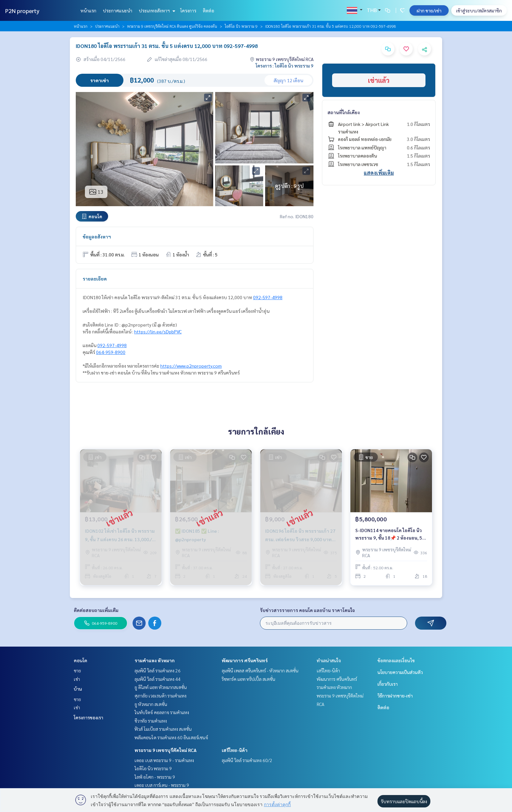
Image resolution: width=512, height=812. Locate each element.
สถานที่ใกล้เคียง (344, 112)
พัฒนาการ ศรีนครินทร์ (245, 660)
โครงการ (188, 10)
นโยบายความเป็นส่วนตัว (400, 672)
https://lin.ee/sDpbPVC (158, 331)
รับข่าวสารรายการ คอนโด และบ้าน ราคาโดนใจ (307, 610)
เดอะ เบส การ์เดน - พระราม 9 (162, 785)
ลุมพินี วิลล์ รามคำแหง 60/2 (247, 760)
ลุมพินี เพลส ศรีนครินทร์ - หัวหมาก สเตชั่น (260, 670)
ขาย (77, 670)
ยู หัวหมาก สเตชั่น (151, 704)
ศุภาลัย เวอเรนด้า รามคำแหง (160, 696)
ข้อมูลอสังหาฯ (97, 237)
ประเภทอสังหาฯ (156, 10)
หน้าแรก (88, 10)
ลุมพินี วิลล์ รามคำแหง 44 (158, 679)
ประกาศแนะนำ (118, 10)
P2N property (22, 11)
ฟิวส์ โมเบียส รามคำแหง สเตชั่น (163, 729)
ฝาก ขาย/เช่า (429, 10)
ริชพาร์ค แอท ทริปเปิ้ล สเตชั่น (248, 679)
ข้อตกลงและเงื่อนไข (396, 660)
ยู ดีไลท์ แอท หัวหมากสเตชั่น (161, 687)
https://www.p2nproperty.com (191, 366)
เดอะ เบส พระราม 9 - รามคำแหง (164, 760)
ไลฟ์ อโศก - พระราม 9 (155, 777)
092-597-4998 (268, 297)
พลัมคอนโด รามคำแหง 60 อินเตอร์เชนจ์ (171, 737)
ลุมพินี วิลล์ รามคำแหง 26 (158, 670)
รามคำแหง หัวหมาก (155, 660)
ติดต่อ (208, 10)
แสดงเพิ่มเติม (379, 173)
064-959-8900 (111, 352)
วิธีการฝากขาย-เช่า (395, 696)
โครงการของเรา (88, 717)
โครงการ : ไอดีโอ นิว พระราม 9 (285, 66)
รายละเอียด (95, 279)
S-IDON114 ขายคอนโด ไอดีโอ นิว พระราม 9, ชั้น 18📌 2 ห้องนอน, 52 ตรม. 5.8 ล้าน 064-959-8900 (390, 534)
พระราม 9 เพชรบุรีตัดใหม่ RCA (166, 750)
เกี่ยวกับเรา (388, 684)
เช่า (77, 679)
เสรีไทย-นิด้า (235, 750)
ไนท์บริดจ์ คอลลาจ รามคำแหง (162, 712)
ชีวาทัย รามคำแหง (151, 721)
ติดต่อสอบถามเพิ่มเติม (96, 610)
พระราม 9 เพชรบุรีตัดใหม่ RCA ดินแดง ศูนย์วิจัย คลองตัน (172, 26)
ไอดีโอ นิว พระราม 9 (241, 26)
